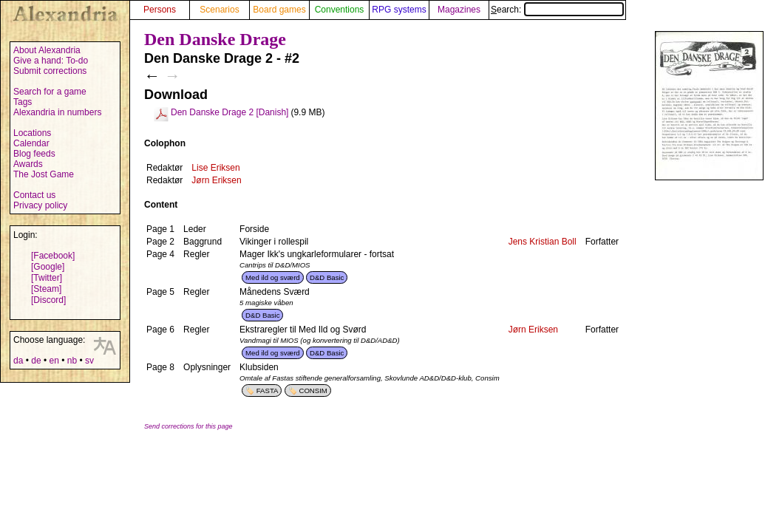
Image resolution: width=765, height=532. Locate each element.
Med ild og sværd (273, 277)
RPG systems (399, 10)
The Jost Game (44, 174)
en (54, 361)
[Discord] (48, 300)
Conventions (340, 10)
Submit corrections (50, 71)
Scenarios (219, 10)
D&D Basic (327, 277)
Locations (32, 133)
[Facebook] (53, 256)
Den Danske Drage (215, 39)
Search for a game (50, 92)
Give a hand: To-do (51, 61)
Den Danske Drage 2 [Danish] (229, 112)
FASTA (268, 391)
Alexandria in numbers (57, 112)
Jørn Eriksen (216, 180)
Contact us (34, 195)
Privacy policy (40, 205)
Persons (160, 10)
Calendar (31, 143)
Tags (23, 102)
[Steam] (46, 289)
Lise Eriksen (215, 168)
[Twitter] (47, 278)
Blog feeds (34, 154)
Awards (28, 164)
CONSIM (313, 391)
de (36, 361)
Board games (279, 10)
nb (72, 361)
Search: (557, 10)
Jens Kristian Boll (543, 242)
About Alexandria (47, 50)
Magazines (459, 10)
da (18, 361)
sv (89, 361)
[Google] (48, 267)
